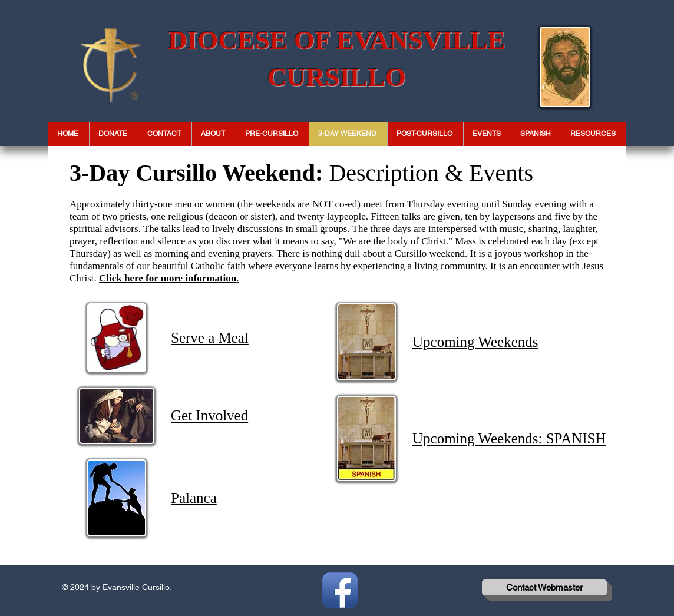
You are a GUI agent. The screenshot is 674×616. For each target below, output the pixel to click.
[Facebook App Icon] (340, 590)
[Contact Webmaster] (544, 587)
